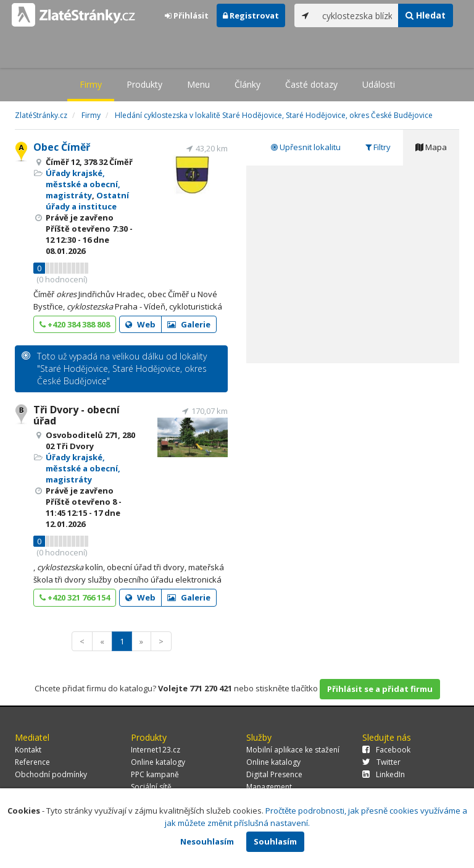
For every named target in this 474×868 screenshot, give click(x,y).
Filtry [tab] (378, 147)
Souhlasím (275, 841)
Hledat (426, 15)
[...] (357, 15)
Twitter (381, 762)
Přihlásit (187, 15)
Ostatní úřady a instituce (87, 201)
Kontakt (28, 750)
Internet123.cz (156, 750)
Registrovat (251, 15)
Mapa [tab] (431, 147)
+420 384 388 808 (75, 324)
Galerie (189, 324)
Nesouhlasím (207, 841)
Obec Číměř (62, 147)
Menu (198, 84)
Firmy (91, 84)
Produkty (144, 84)
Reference (32, 762)
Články (247, 84)
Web (140, 324)
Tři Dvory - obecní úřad (77, 415)
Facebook (386, 750)
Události (379, 84)
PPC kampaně (155, 774)
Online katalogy (158, 762)
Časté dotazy (311, 84)
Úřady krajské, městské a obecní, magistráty (83, 184)
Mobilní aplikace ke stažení (293, 750)
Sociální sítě (151, 787)
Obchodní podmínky (51, 774)
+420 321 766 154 (75, 597)
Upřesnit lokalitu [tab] (306, 147)
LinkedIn (384, 774)
